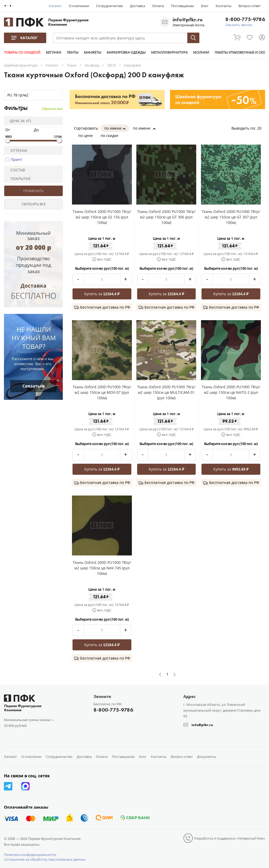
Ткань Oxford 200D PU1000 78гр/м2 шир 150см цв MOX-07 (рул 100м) (102, 392)
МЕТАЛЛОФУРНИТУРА (169, 52)
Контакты (224, 6)
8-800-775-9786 (245, 20)
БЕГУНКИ (54, 52)
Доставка (138, 6)
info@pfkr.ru (188, 19)
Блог (205, 6)
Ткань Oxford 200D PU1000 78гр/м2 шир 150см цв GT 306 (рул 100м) (166, 217)
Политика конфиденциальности (30, 855)
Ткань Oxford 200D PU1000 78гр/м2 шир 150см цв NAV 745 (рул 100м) (102, 568)
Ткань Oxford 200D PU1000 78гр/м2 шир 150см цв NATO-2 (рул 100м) (231, 392)
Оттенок (17, 150)
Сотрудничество (110, 6)
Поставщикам (182, 6)
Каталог (55, 6)
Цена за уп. (19, 121)
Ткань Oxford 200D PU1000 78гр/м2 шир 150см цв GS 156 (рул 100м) (102, 217)
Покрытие (18, 179)
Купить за (102, 294)
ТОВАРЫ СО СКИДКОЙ (22, 52)
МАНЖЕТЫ (92, 52)
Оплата (158, 6)
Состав (15, 170)
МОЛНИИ (201, 52)
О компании (79, 6)
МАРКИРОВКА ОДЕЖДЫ (126, 52)
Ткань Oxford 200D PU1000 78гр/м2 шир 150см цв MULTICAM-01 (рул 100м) (166, 392)
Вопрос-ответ (250, 6)
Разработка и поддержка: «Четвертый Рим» (230, 838)
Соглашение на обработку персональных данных (45, 859)
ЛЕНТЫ (73, 52)
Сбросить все (52, 109)
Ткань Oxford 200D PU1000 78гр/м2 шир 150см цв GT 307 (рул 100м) (231, 217)
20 (261, 128)
